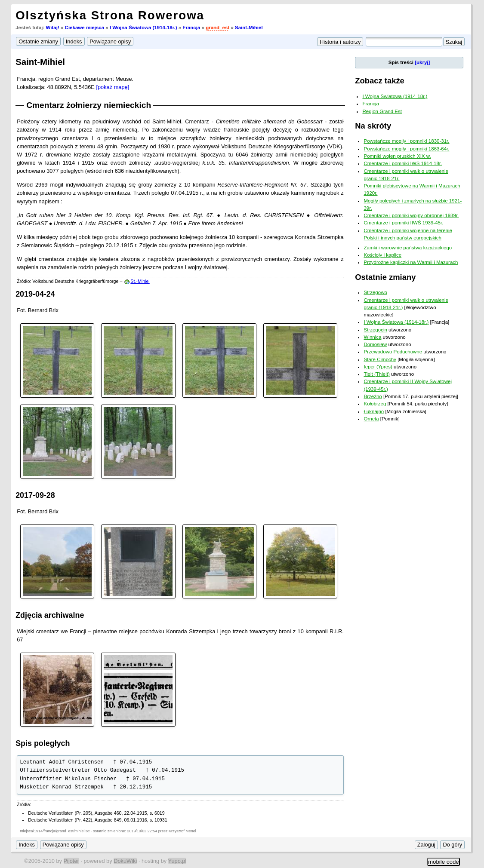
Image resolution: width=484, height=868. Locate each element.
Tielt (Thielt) (376, 374)
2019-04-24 (35, 294)
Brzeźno (373, 396)
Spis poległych (43, 743)
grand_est (217, 28)
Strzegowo (375, 292)
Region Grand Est (382, 111)
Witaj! (53, 28)
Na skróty (373, 126)
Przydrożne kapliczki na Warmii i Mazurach (411, 262)
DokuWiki (125, 861)
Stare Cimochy (380, 359)
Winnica (372, 337)
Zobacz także (380, 81)
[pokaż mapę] (113, 87)
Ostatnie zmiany (385, 277)
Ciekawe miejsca (85, 28)
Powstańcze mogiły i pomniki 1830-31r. (406, 141)
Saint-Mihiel (249, 28)
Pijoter (71, 861)
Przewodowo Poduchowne (393, 352)
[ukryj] (422, 62)
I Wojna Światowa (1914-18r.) (143, 28)
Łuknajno (374, 411)
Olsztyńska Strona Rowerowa (110, 15)
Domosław (375, 344)
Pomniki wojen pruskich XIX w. (397, 156)
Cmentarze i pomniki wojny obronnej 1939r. (411, 215)
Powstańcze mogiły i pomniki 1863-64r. (406, 149)
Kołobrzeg (375, 404)
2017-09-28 (35, 495)
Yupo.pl (177, 861)
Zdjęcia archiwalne (50, 615)
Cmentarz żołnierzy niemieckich (89, 105)
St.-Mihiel (140, 281)
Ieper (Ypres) (378, 367)
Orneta (371, 419)
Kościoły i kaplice (382, 255)
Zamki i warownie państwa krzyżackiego (408, 248)
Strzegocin (375, 330)
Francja (191, 28)
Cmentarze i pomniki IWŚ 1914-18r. (403, 163)
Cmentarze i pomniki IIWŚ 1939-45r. (403, 223)
